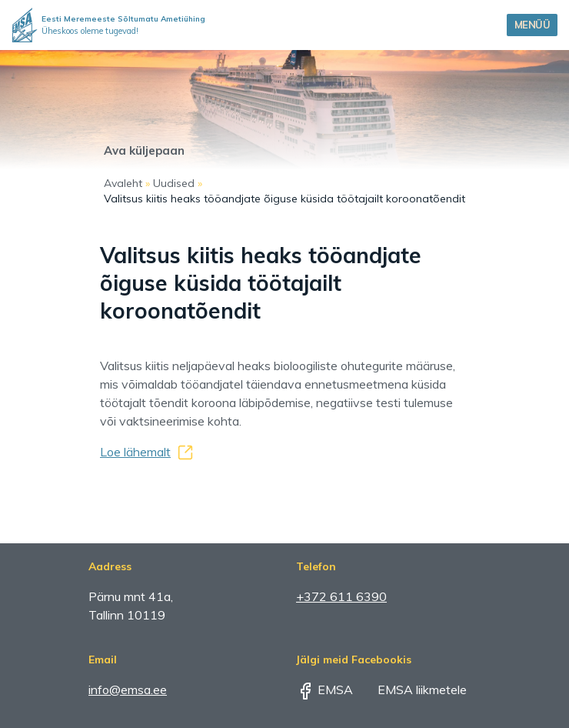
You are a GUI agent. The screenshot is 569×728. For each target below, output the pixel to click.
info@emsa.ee (128, 690)
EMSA (324, 690)
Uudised (174, 183)
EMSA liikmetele (411, 690)
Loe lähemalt (135, 452)
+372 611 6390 (341, 596)
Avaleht (123, 183)
